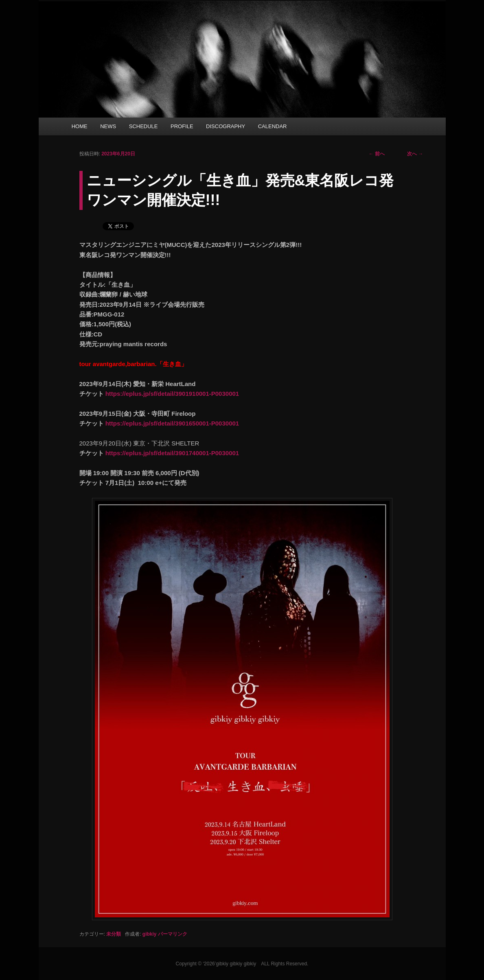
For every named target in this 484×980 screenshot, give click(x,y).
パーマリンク (173, 934)
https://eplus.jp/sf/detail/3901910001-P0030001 (172, 394)
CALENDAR (273, 126)
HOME (80, 126)
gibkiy (150, 934)
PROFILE (182, 126)
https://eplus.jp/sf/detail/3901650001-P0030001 (172, 423)
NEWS (108, 126)
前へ (377, 154)
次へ (415, 154)
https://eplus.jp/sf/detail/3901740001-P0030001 (172, 453)
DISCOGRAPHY (226, 126)
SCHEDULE (143, 126)
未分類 (114, 934)
